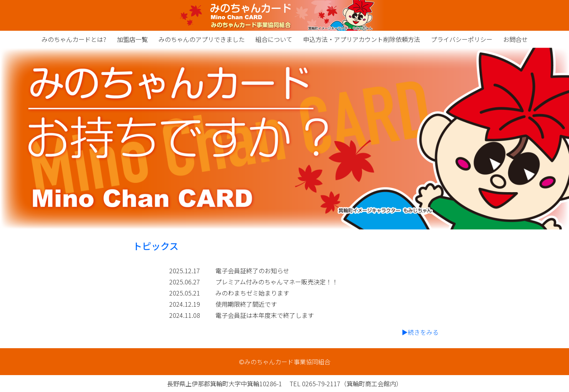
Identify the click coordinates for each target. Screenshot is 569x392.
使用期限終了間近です (246, 304)
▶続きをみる (420, 332)
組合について (274, 39)
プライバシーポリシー (462, 39)
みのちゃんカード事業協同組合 (284, 15)
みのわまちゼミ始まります (252, 293)
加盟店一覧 (132, 39)
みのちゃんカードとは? (74, 39)
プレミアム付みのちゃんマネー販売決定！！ (277, 282)
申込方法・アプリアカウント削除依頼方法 (362, 39)
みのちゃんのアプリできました (202, 39)
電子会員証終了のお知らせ (252, 271)
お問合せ (516, 39)
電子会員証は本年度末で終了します (265, 315)
